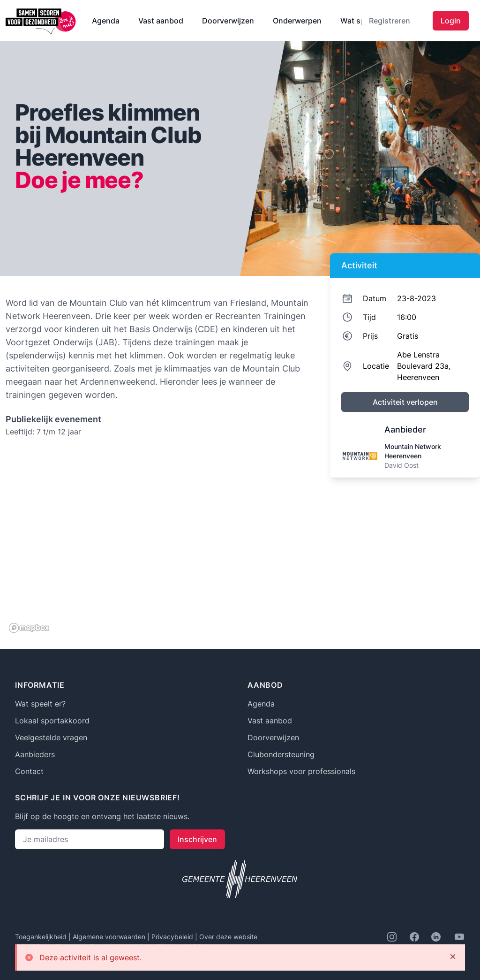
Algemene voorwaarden (110, 937)
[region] (157, 542)
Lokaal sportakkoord (52, 721)
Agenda (106, 21)
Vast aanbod (161, 21)
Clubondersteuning (281, 754)
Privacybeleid (173, 937)
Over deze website (228, 937)
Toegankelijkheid (42, 937)
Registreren (390, 21)
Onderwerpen (297, 21)
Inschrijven (197, 839)
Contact (29, 771)
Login (451, 21)
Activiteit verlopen (405, 402)
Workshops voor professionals (301, 771)
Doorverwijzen (228, 21)
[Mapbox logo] (29, 628)
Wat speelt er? (40, 704)
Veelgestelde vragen (51, 737)
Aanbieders (35, 754)
